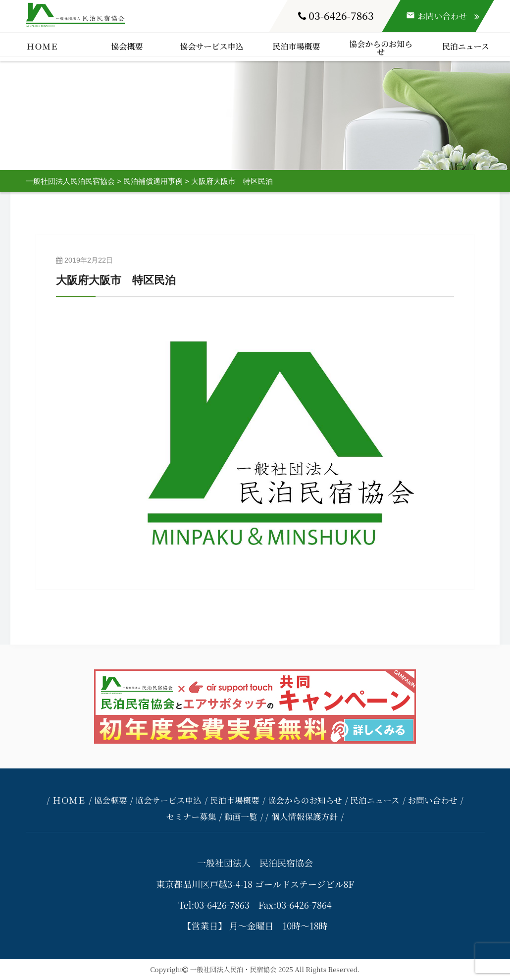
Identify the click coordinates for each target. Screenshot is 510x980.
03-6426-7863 (336, 15)
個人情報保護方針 (305, 817)
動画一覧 (241, 817)
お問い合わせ (433, 800)
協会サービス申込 (211, 46)
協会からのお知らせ (381, 48)
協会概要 (127, 46)
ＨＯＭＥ (42, 46)
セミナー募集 (191, 817)
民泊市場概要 (296, 46)
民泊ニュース (466, 46)
